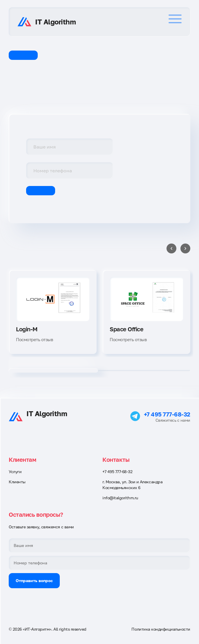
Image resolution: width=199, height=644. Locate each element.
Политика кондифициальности (161, 629)
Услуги (15, 472)
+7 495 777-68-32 (167, 414)
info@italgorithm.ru (120, 498)
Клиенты (17, 482)
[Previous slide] (171, 248)
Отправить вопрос (34, 581)
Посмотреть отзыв (34, 339)
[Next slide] (185, 248)
